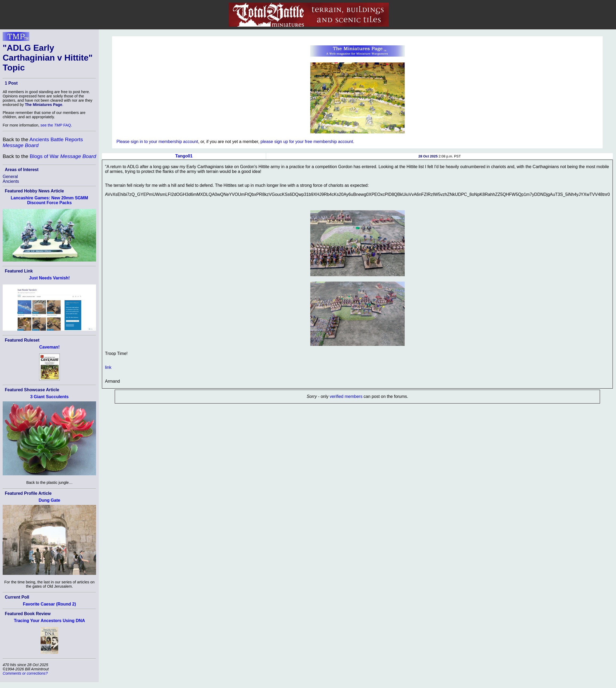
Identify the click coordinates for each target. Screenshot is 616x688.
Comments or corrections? (25, 673)
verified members (346, 396)
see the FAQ (56, 125)
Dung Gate (49, 500)
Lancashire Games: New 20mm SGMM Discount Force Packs (49, 200)
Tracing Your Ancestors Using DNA (49, 621)
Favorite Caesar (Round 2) (49, 604)
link (108, 367)
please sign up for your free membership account (307, 142)
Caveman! (49, 347)
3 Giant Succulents (49, 397)
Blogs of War (63, 156)
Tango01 (184, 156)
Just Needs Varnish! (49, 278)
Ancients (11, 181)
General (10, 177)
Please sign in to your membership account (157, 142)
